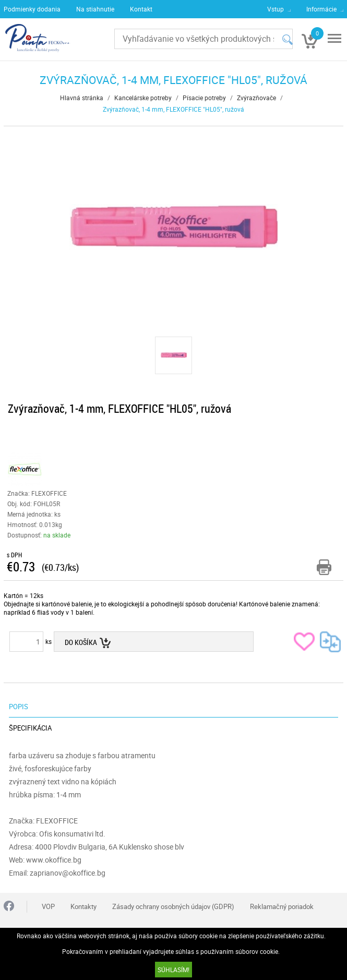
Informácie (321, 9)
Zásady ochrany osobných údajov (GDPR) (173, 906)
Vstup (276, 9)
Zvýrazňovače (256, 98)
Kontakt (141, 9)
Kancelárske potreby (143, 98)
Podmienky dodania (32, 9)
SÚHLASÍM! (173, 970)
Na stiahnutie (95, 9)
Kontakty (83, 906)
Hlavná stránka (82, 98)
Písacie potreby (204, 98)
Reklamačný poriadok (282, 906)
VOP (48, 906)
